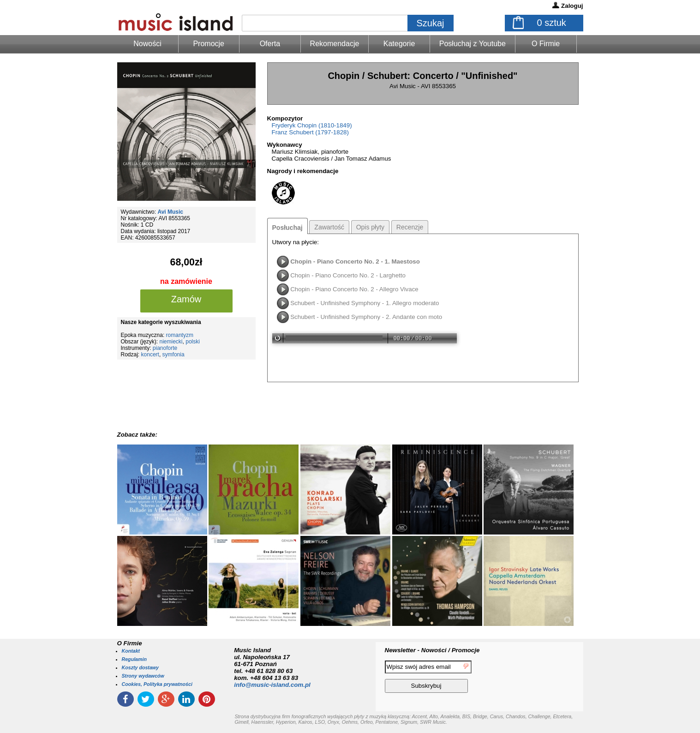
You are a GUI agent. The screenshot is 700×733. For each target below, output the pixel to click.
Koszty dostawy (141, 667)
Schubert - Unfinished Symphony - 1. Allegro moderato (365, 303)
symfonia (174, 354)
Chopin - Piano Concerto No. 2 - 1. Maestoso (355, 261)
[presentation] (545, 678)
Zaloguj (572, 6)
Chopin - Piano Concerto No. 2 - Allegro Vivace (354, 289)
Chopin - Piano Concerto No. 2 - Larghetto (348, 275)
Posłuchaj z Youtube (473, 44)
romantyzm (180, 335)
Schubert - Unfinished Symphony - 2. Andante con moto (366, 317)
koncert (150, 354)
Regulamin (134, 659)
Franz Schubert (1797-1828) (310, 132)
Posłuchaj (287, 228)
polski (193, 342)
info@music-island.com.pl (272, 685)
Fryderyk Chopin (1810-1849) (312, 125)
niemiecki (171, 342)
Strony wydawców (143, 676)
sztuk (552, 23)
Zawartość (329, 227)
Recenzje (410, 227)
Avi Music (170, 212)
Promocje (209, 44)
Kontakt (131, 651)
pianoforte (165, 348)
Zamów (186, 299)
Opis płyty (370, 227)
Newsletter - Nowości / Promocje (432, 650)
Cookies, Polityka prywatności (157, 684)
